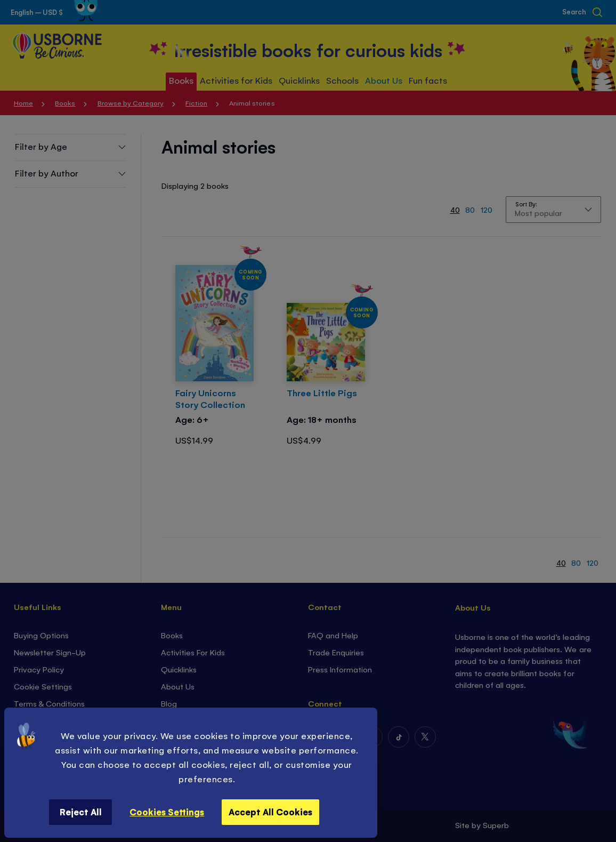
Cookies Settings (167, 812)
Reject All (81, 812)
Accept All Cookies (270, 812)
